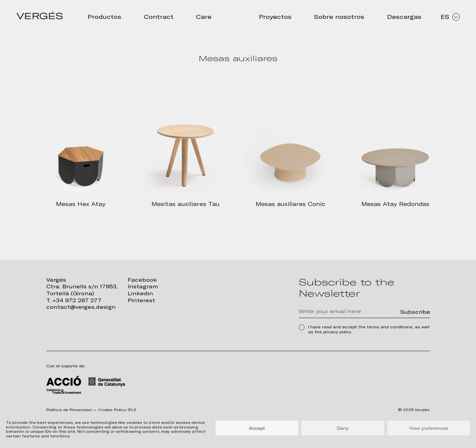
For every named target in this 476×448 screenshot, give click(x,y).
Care (204, 17)
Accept (257, 428)
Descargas (404, 17)
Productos (104, 17)
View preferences (429, 428)
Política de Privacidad (69, 410)
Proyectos (275, 17)
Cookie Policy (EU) (117, 410)
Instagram (143, 286)
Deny (343, 428)
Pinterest (141, 300)
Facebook (142, 280)
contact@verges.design (81, 307)
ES (450, 17)
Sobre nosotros (339, 17)
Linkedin (140, 293)
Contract (159, 17)
